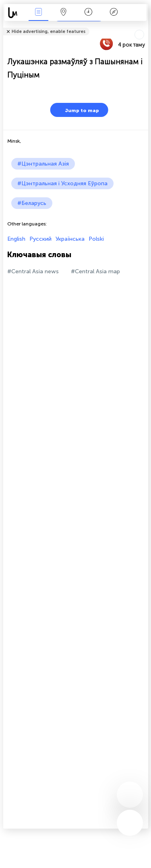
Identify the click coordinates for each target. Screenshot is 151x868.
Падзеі (38, 13)
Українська (70, 239)
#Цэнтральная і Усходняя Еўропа (62, 183)
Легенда (114, 13)
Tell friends (145, 26)
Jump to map (77, 110)
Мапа (64, 13)
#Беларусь (32, 203)
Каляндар (88, 13)
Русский (40, 239)
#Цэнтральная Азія (43, 164)
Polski (96, 239)
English (16, 239)
